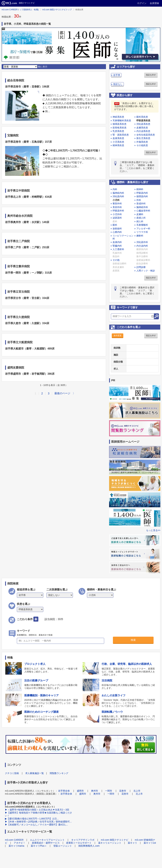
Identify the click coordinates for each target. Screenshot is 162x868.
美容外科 (117, 207)
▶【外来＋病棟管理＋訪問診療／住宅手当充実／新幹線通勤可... (38, 822)
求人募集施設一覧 (35, 773)
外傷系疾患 (142, 142)
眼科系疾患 (142, 117)
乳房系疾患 (118, 131)
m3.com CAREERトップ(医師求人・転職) (20, 10)
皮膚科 (140, 214)
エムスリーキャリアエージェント (47, 840)
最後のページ (62, 393)
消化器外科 (142, 242)
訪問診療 (141, 267)
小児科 (116, 200)
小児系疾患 (118, 142)
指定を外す (151, 75)
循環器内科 (142, 196)
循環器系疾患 (120, 124)
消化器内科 (118, 196)
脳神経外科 (142, 207)
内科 (115, 189)
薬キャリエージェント (110, 843)
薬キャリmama (16, 846)
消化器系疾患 (143, 124)
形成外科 (141, 203)
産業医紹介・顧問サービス (46, 843)
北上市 (137, 791)
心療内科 (117, 232)
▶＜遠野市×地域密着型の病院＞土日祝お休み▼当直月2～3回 (37, 810)
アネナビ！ (20, 843)
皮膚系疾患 (142, 128)
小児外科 (117, 214)
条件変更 (118, 336)
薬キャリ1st (150, 843)
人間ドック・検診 (146, 271)
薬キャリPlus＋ (39, 846)
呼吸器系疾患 (143, 120)
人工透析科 (118, 249)
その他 (116, 260)
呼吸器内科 (142, 193)
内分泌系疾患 (143, 131)
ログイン (142, 3)
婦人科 (140, 221)
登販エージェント (63, 846)
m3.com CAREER (14, 840)
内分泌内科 (142, 246)
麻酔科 (140, 236)
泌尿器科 (117, 218)
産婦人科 (141, 218)
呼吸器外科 (118, 211)
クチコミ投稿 (12, 773)
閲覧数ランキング (59, 773)
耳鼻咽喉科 (142, 225)
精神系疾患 (118, 145)
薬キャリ (132, 843)
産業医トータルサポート (79, 843)
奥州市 (95, 791)
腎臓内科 (117, 246)
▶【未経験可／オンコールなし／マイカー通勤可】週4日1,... (36, 825)
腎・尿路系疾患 (121, 135)
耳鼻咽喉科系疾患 (122, 120)
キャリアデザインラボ (83, 840)
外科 (139, 200)
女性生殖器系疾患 (146, 135)
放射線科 (117, 229)
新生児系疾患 (143, 138)
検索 (133, 640)
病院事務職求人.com (89, 846)
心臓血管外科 (143, 211)
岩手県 (117, 75)
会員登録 (154, 3)
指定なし (118, 84)
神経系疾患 (118, 117)
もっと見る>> (153, 530)
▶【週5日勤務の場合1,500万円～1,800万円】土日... (32, 819)
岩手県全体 (64, 791)
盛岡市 (80, 791)
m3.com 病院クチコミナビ (115, 840)
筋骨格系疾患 (120, 128)
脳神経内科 (118, 193)
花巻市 (123, 791)
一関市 (109, 791)
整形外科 (117, 203)
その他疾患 (142, 145)
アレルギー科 (143, 229)
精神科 (140, 189)
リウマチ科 (142, 232)
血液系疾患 (118, 138)
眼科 (115, 225)
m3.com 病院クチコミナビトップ (57, 10)
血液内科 (117, 242)
